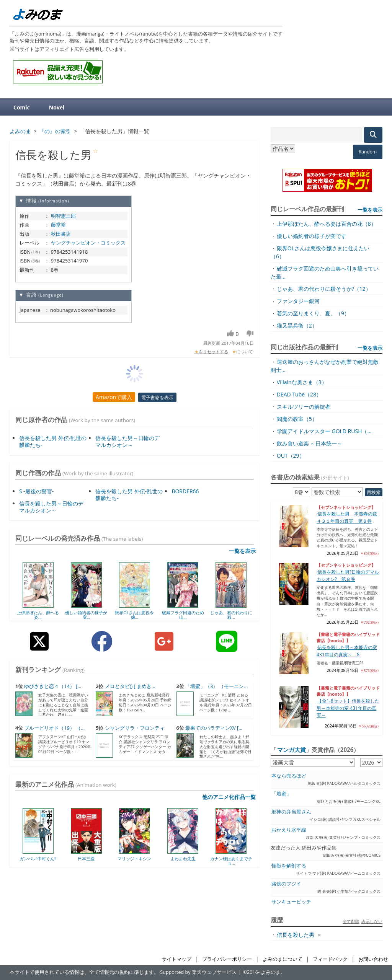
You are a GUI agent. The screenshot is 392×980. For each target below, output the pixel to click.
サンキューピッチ (291, 902)
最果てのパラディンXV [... (214, 728)
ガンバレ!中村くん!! (38, 859)
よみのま (271, 972)
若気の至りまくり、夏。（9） (313, 313)
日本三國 (86, 859)
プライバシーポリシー (227, 959)
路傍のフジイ (286, 884)
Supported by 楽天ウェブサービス (198, 972)
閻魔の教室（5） (297, 419)
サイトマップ (176, 959)
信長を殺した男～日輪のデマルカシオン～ (127, 441)
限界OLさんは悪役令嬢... (134, 615)
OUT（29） (291, 456)
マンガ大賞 (292, 750)
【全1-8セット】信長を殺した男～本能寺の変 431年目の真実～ (348, 708)
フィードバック (330, 959)
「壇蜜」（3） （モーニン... (216, 686)
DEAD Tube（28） (299, 394)
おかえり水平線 (289, 830)
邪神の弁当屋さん (291, 812)
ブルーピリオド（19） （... (54, 728)
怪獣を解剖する (289, 866)
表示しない (372, 921)
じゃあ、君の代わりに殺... (231, 615)
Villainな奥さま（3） (302, 382)
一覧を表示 (242, 551)
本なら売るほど (289, 776)
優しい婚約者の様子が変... (86, 615)
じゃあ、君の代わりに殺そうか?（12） (324, 289)
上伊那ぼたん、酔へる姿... (38, 615)
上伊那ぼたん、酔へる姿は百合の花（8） (327, 224)
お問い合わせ (373, 959)
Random (368, 152)
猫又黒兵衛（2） (297, 325)
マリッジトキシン (134, 859)
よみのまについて (283, 959)
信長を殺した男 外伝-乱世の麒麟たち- (53, 441)
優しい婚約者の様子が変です (312, 236)
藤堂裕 (58, 225)
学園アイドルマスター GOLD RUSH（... (324, 431)
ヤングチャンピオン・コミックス (88, 243)
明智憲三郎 (63, 216)
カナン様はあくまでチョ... (231, 861)
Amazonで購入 (114, 397)
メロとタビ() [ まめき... (130, 686)
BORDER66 (185, 491)
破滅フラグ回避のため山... (183, 615)
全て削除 (351, 921)
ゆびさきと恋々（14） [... (53, 686)
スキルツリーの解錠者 (304, 407)
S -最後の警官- (36, 491)
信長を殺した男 (296, 935)
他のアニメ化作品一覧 (229, 797)
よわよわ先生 (183, 859)
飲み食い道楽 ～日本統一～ (310, 443)
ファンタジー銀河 (298, 301)
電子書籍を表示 (157, 397)
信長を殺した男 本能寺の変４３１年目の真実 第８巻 (347, 517)
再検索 (374, 492)
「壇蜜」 (281, 794)
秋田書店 (61, 234)
